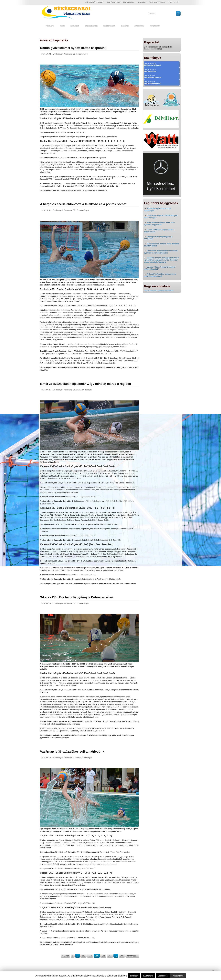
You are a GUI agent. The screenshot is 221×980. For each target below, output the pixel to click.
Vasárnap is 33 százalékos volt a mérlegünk (72, 752)
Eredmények (91, 26)
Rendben (134, 976)
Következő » (132, 956)
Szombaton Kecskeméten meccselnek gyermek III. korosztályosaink (161, 252)
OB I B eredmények (81, 210)
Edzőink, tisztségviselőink (121, 2)
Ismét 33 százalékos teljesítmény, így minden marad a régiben (85, 384)
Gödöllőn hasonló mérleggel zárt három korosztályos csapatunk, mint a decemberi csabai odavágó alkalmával (162, 260)
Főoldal (50, 26)
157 (110, 956)
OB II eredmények (80, 54)
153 (83, 956)
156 (103, 956)
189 (122, 956)
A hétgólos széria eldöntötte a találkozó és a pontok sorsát (83, 204)
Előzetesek (109, 26)
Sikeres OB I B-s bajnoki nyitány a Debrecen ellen (77, 597)
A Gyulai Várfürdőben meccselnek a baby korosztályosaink (160, 275)
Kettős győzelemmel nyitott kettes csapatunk (73, 48)
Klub (62, 26)
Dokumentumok (157, 2)
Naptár (142, 2)
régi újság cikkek (95, 2)
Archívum (139, 26)
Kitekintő (155, 26)
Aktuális (75, 26)
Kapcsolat (174, 2)
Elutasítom (148, 976)
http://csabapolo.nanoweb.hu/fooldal (159, 290)
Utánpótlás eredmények (82, 390)
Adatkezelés (178, 976)
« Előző (65, 956)
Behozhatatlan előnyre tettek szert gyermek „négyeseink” (159, 224)
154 (90, 956)
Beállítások (163, 976)
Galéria (125, 26)
